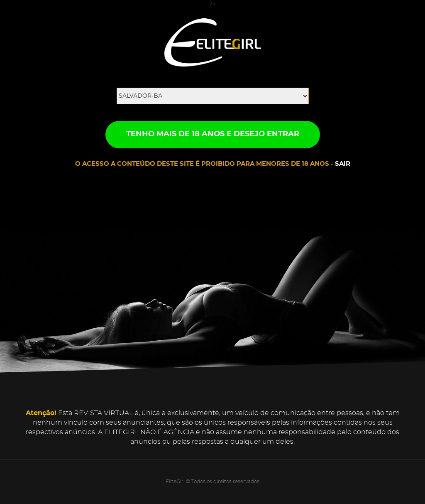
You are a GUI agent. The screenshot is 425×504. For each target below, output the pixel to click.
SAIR (343, 164)
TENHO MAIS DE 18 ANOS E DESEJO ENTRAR (213, 134)
